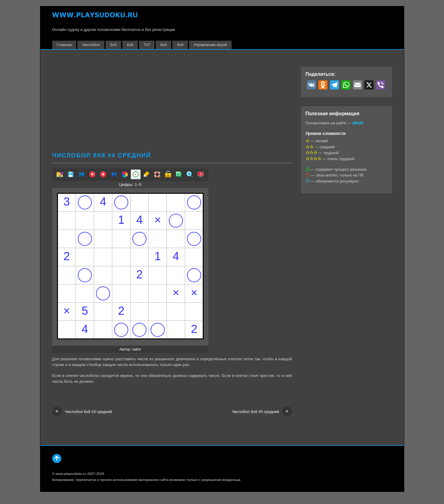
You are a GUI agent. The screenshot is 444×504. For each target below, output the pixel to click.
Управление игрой (210, 45)
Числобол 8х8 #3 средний (82, 412)
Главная (64, 45)
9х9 (180, 45)
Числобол (91, 45)
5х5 (113, 45)
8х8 (163, 45)
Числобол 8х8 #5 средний (262, 412)
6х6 (130, 45)
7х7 (147, 45)
